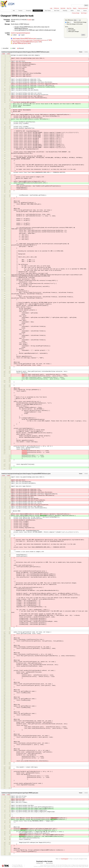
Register (75, 8)
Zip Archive (49, 863)
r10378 (3, 476)
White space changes (74, 31)
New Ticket (57, 11)
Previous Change (76, 13)
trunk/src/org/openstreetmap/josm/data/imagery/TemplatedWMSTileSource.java (29, 40)
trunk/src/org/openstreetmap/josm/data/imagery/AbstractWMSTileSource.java (25, 52)
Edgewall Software (18, 866)
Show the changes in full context (74, 24)
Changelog (28, 11)
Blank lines (71, 28)
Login (51, 8)
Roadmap (65, 11)
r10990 (8, 54)
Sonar (79, 11)
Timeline (20, 11)
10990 (14, 16)
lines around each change (78, 22)
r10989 (3, 54)
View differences (69, 20)
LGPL (83, 866)
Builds (72, 11)
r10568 (3, 795)
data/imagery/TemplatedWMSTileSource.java (25, 42)
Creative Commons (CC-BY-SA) (54, 866)
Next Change (84, 13)
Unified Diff (40, 863)
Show (67, 22)
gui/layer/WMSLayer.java (20, 43)
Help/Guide (63, 8)
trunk (31, 16)
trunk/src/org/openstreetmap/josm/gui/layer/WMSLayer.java (20, 793)
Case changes (72, 30)
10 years (29, 20)
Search (85, 11)
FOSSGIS (53, 865)
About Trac (69, 8)
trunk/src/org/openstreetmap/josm (21, 33)
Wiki (14, 11)
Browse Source (38, 11)
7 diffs (50, 40)
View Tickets (48, 11)
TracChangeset (64, 859)
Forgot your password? (83, 8)
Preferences (56, 8)
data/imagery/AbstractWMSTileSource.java (25, 38)
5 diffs (29, 43)
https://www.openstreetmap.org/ (80, 865)
